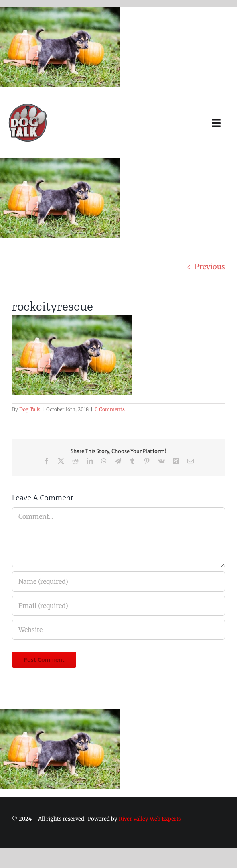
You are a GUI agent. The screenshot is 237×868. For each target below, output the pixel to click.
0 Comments (110, 409)
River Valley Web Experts (150, 819)
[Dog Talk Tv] (28, 106)
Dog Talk (30, 409)
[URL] (118, 630)
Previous (210, 267)
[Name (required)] (118, 581)
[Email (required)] (118, 606)
